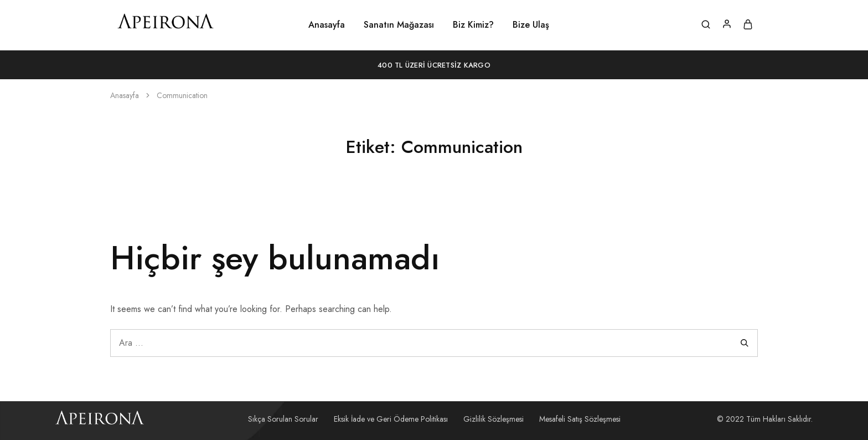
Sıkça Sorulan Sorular (283, 419)
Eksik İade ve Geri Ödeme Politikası (391, 419)
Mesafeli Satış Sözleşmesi (580, 419)
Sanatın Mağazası (399, 25)
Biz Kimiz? (473, 25)
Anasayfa (327, 25)
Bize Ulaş (531, 25)
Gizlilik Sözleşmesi (494, 419)
